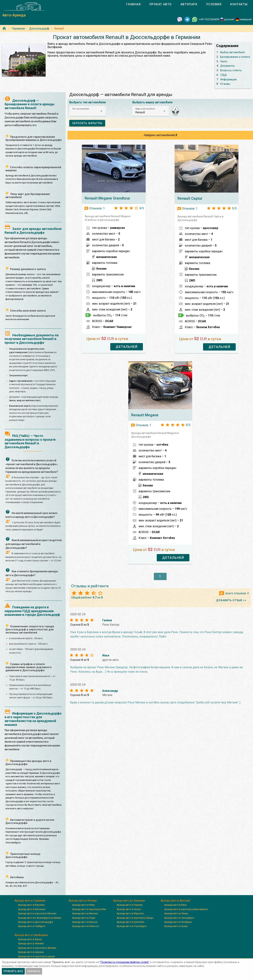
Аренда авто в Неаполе (85, 926)
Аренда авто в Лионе (129, 909)
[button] (87, 111)
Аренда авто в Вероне (85, 922)
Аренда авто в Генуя (84, 918)
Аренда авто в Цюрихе (31, 952)
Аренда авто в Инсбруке (178, 922)
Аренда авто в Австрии (175, 901)
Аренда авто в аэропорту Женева (37, 948)
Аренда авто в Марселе (130, 913)
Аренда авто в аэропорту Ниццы (135, 918)
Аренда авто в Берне (30, 939)
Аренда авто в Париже (130, 905)
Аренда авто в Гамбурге (32, 926)
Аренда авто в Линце (176, 913)
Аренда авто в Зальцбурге (179, 918)
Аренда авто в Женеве (31, 943)
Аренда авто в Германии (30, 901)
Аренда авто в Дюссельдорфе (35, 922)
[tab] (133, 4)
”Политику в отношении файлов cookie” (124, 962)
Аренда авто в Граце (176, 926)
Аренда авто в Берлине (31, 905)
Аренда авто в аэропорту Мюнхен (37, 913)
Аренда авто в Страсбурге (132, 926)
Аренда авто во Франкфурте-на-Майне (40, 918)
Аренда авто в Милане (85, 913)
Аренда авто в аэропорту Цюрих (36, 956)
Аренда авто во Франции (129, 901)
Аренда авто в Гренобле (130, 922)
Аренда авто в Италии (83, 901)
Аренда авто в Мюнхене (32, 909)
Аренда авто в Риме (83, 905)
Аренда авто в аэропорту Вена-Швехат (186, 909)
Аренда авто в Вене (175, 905)
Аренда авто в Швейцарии (31, 935)
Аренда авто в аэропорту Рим (89, 909)
